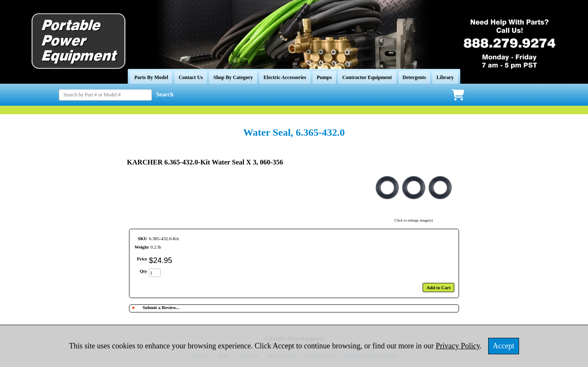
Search (165, 94)
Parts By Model (151, 77)
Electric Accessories (285, 77)
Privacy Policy (458, 346)
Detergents (414, 77)
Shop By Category (233, 77)
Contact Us (191, 77)
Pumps (324, 77)
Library (445, 77)
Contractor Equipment (367, 77)
